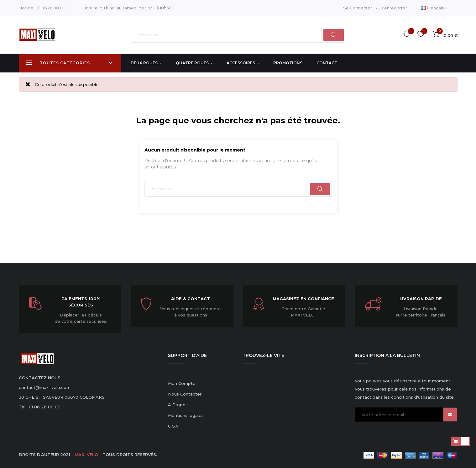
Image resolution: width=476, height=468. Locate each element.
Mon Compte (182, 383)
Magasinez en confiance (303, 299)
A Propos (178, 405)
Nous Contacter (185, 394)
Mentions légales (186, 415)
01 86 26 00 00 (51, 8)
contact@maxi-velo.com (45, 387)
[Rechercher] (238, 35)
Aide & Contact (191, 299)
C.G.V (173, 426)
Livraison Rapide (421, 299)
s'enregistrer (394, 8)
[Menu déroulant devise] (434, 8)
